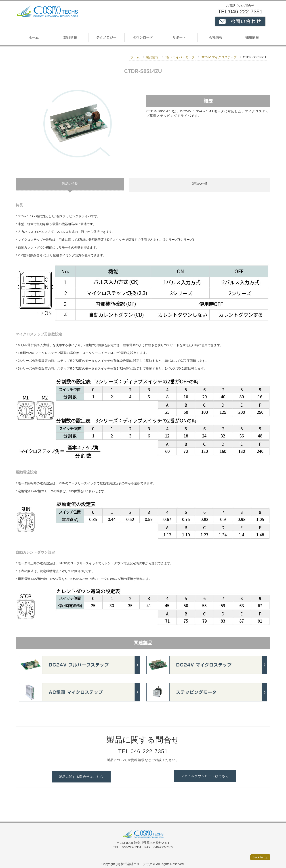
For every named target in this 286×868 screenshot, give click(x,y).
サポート (179, 37)
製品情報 (70, 37)
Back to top (260, 855)
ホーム (34, 37)
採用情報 (252, 37)
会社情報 (216, 37)
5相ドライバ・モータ (180, 57)
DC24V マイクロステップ (219, 57)
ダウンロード (143, 37)
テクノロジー (106, 37)
